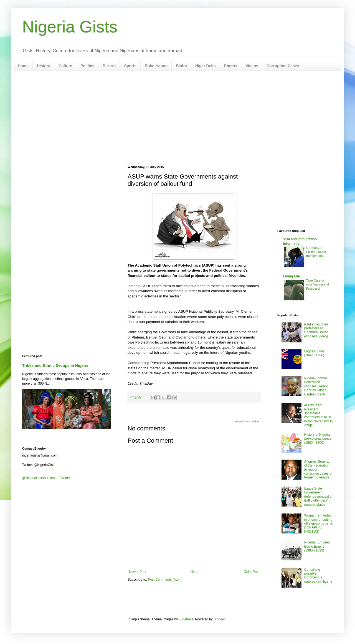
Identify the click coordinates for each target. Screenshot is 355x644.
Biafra (181, 66)
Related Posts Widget (247, 422)
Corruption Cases (283, 66)
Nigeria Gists (70, 27)
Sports (130, 66)
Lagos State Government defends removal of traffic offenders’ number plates (318, 497)
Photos (231, 66)
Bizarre (109, 66)
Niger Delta (206, 66)
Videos (252, 66)
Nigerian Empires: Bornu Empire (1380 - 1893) (317, 546)
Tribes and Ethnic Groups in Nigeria (55, 365)
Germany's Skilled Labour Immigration (316, 252)
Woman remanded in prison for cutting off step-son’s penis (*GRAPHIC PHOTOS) (319, 523)
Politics (87, 66)
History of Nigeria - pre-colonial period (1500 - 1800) (318, 439)
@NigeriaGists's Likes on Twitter (46, 478)
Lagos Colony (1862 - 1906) (314, 353)
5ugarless (186, 619)
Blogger (219, 619)
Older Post (251, 572)
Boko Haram (156, 66)
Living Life (291, 276)
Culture (65, 66)
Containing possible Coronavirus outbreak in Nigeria (318, 576)
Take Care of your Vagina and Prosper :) (318, 285)
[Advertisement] (177, 118)
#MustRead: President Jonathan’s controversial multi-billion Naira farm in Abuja (319, 415)
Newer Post (138, 572)
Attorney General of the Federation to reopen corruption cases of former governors (318, 470)
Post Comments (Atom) (165, 580)
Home (23, 66)
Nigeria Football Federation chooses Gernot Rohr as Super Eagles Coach (316, 386)
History (44, 66)
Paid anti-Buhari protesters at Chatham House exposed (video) (316, 330)
